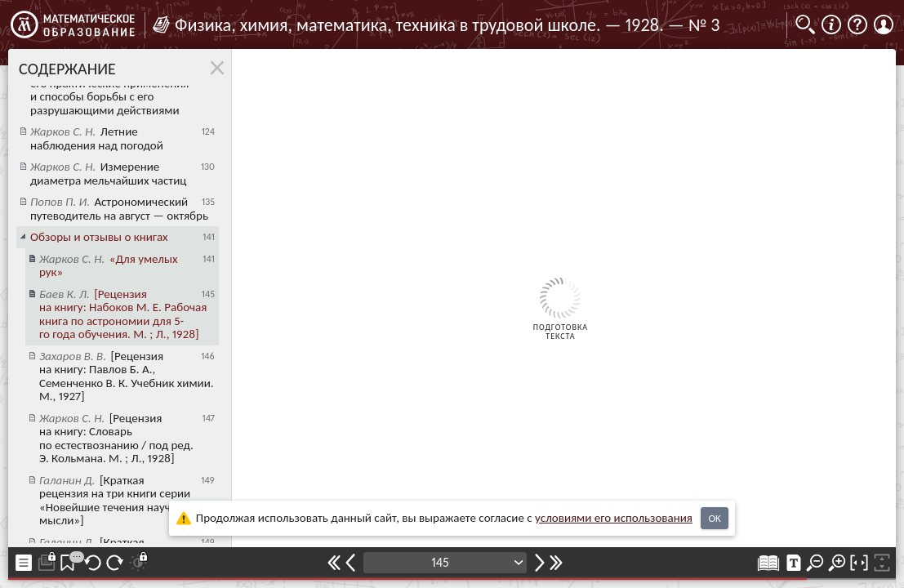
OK (714, 518)
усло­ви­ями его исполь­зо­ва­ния (614, 518)
